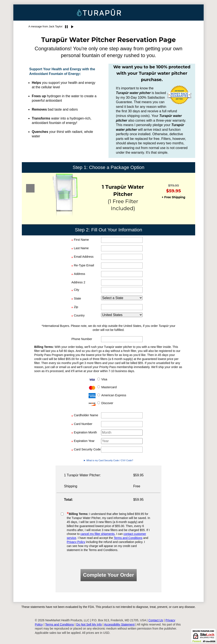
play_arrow (72, 27)
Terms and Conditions (128, 538)
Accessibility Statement (119, 624)
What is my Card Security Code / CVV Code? (110, 460)
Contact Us (156, 620)
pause (66, 27)
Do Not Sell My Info (89, 624)
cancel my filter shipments (98, 534)
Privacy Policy (76, 542)
